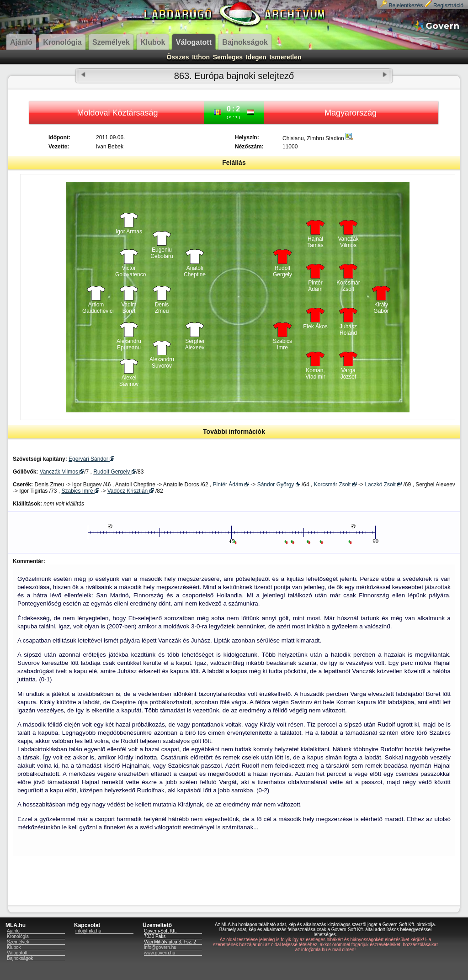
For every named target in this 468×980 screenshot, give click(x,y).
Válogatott (17, 953)
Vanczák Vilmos (348, 242)
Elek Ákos (315, 327)
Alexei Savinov (129, 381)
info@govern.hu (160, 947)
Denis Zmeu (162, 308)
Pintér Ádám (315, 286)
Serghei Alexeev (195, 344)
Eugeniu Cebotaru (162, 253)
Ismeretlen (286, 57)
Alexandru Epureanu (129, 344)
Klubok (14, 947)
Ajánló (13, 931)
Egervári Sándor (91, 459)
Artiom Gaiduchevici (96, 308)
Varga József (348, 374)
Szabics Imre (282, 344)
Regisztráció (444, 5)
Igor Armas (129, 232)
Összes (178, 57)
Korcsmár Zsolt (348, 286)
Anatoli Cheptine (195, 271)
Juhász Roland (348, 330)
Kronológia (18, 936)
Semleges (228, 57)
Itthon (201, 57)
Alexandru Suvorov (162, 363)
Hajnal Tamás (315, 242)
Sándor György (279, 485)
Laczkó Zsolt (383, 485)
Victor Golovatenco (129, 271)
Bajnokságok (20, 958)
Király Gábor (381, 308)
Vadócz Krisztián (131, 491)
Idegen (256, 57)
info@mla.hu (88, 931)
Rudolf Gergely (282, 271)
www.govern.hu (160, 953)
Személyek (18, 942)
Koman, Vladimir (315, 374)
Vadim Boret (129, 308)
